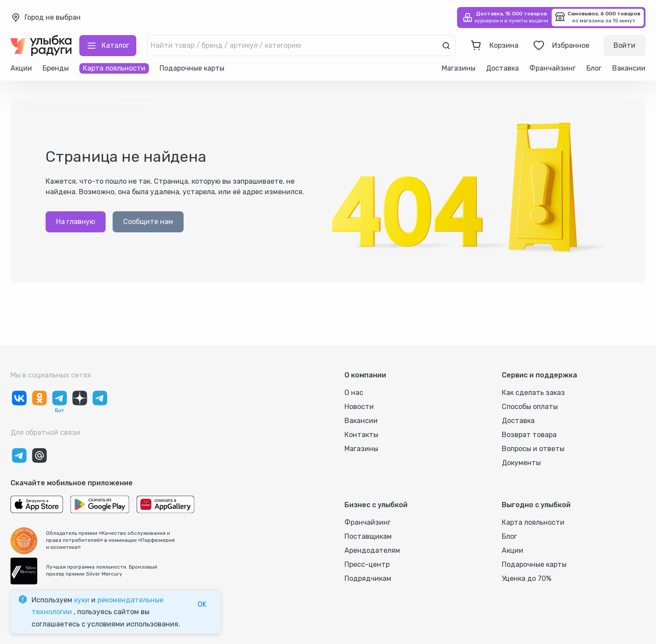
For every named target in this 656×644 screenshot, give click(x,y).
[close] (145, 37)
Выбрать (133, 97)
